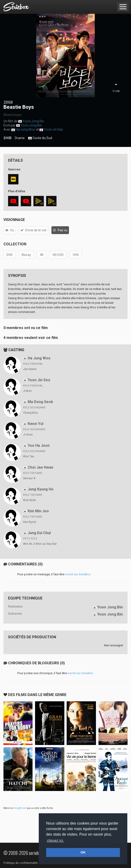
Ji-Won (27, 391)
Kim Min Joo (38, 511)
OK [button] (83, 852)
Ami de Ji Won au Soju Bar (40, 544)
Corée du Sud (40, 138)
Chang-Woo (30, 413)
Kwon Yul (36, 424)
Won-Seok (29, 500)
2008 (8, 102)
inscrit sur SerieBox (78, 574)
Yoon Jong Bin (33, 121)
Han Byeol (30, 522)
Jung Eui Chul (39, 533)
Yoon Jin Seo (54, 129)
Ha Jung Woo (26, 129)
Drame (20, 138)
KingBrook (20, 808)
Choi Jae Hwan (40, 467)
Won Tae (29, 456)
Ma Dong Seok (40, 402)
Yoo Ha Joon (39, 445)
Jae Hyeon (30, 369)
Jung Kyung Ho (41, 489)
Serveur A (29, 478)
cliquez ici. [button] (55, 841)
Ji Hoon (28, 435)
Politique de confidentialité (21, 863)
